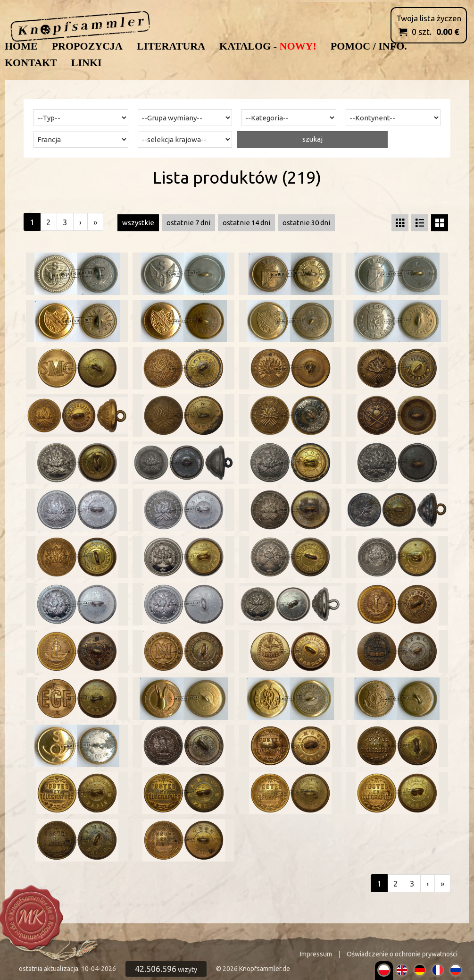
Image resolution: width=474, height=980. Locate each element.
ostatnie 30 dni (306, 223)
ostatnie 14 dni (246, 223)
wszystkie (138, 223)
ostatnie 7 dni (188, 223)
